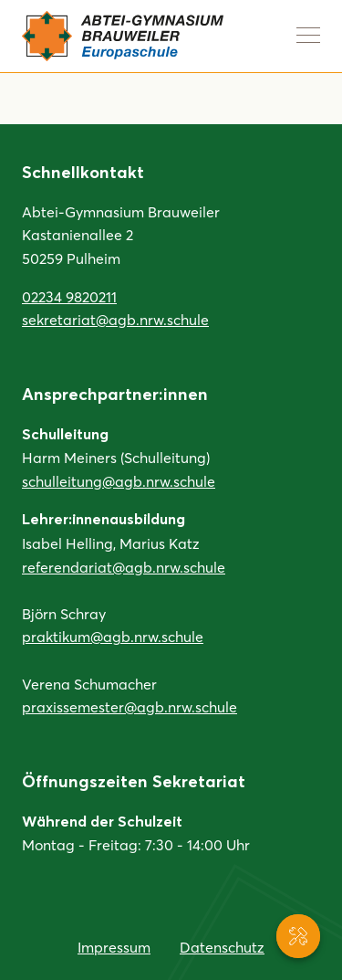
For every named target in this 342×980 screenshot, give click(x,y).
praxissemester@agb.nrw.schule (130, 706)
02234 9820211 (69, 296)
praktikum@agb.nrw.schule (113, 636)
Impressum (114, 947)
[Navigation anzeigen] (308, 35)
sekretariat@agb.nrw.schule (115, 319)
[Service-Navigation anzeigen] (298, 936)
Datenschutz (222, 947)
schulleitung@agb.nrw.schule (119, 481)
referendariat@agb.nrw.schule (124, 567)
